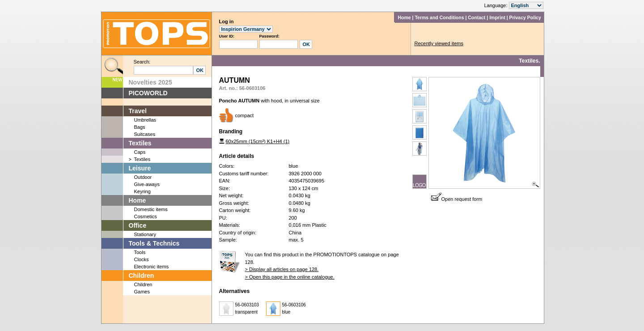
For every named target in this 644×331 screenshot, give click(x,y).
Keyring (142, 191)
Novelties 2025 (150, 82)
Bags (140, 127)
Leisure (140, 168)
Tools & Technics (154, 243)
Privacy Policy (525, 17)
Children (142, 276)
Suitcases (145, 134)
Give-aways (147, 184)
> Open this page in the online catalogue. (290, 277)
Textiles (140, 143)
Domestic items (151, 209)
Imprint (497, 17)
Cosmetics (146, 216)
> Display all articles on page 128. (282, 269)
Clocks (142, 259)
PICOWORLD (148, 93)
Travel (138, 111)
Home (404, 17)
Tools (140, 252)
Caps (140, 152)
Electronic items (152, 267)
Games (142, 292)
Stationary (145, 234)
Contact (477, 17)
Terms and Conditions (439, 17)
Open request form (457, 199)
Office (138, 225)
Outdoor (143, 177)
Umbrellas (145, 120)
